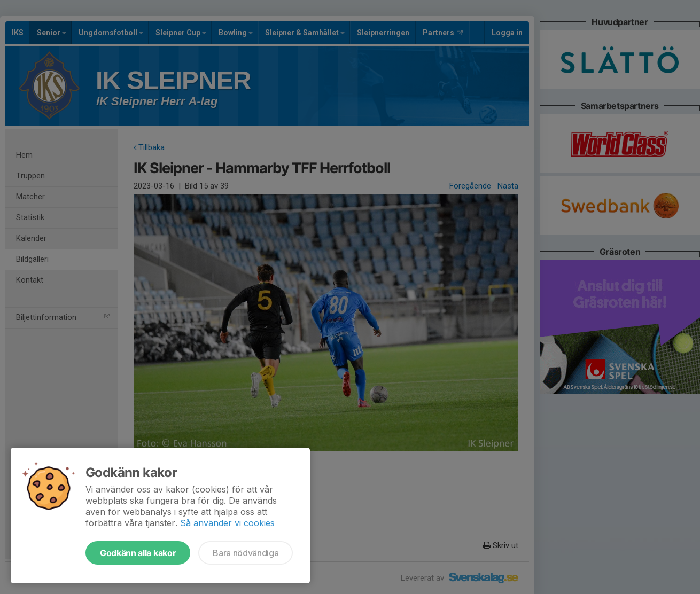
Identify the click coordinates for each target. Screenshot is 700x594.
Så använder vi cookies (227, 523)
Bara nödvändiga (246, 553)
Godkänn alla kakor (138, 553)
